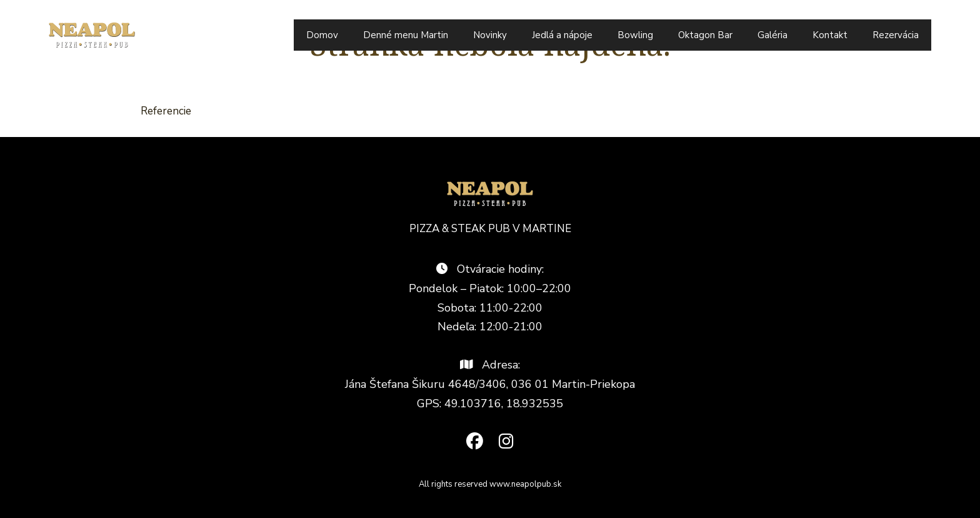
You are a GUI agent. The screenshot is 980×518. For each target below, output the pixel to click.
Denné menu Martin (406, 35)
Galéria (772, 35)
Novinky (490, 35)
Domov (322, 35)
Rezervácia (896, 35)
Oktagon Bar (705, 35)
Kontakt (830, 35)
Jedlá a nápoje (562, 35)
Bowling (635, 35)
